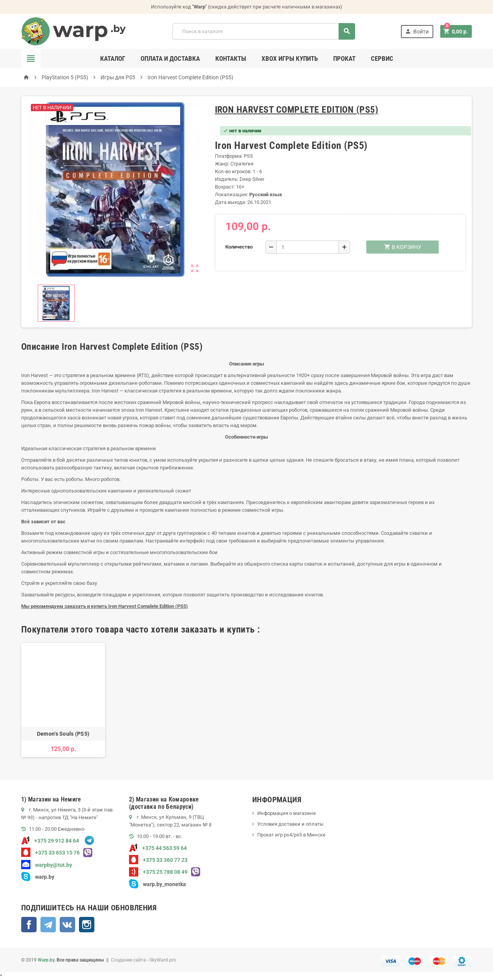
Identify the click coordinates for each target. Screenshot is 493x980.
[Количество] (308, 247)
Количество (239, 247)
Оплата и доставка (170, 58)
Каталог (113, 58)
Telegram (48, 925)
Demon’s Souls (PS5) (63, 734)
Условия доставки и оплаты (290, 824)
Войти (417, 31)
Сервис (382, 58)
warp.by (45, 877)
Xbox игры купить (290, 58)
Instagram (87, 925)
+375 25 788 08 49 (158, 872)
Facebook (29, 925)
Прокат (344, 58)
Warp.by (46, 960)
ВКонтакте (67, 925)
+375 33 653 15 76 (50, 853)
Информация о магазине (287, 813)
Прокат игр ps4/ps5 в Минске (291, 835)
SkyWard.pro (163, 960)
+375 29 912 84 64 (50, 841)
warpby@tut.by (47, 865)
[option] (63, 700)
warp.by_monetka (158, 884)
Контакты (231, 58)
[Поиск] (264, 31)
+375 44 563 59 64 (158, 848)
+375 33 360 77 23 (158, 860)
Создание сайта (128, 960)
